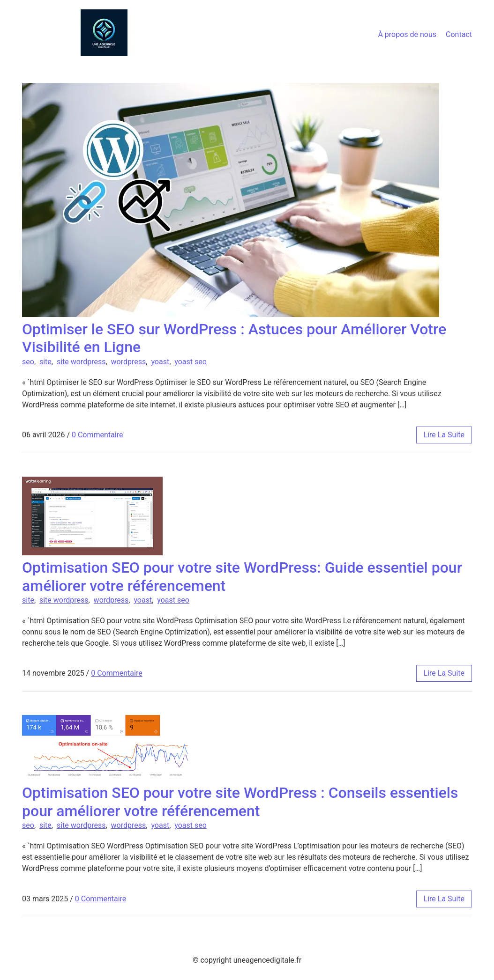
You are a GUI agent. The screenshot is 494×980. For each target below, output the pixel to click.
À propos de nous (407, 34)
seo (28, 362)
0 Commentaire (97, 435)
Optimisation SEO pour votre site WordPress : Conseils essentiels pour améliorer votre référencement (240, 802)
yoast (160, 362)
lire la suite (444, 435)
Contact (459, 34)
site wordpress (81, 362)
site (45, 362)
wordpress (129, 362)
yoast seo (191, 362)
